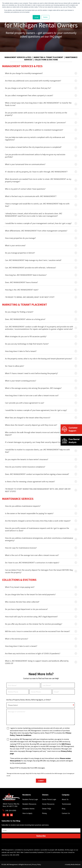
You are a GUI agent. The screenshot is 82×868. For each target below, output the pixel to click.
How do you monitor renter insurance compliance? (41, 467)
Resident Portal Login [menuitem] (30, 799)
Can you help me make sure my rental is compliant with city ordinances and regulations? (41, 138)
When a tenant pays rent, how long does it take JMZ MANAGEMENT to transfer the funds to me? (41, 104)
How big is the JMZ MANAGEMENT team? (41, 290)
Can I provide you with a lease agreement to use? (41, 403)
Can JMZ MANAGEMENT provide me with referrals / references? (41, 268)
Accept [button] (36, 17)
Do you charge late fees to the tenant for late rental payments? (41, 594)
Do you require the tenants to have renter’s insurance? (41, 459)
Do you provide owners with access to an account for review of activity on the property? (41, 114)
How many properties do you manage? (41, 238)
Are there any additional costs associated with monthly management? (41, 81)
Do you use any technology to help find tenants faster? (41, 344)
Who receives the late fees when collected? (41, 602)
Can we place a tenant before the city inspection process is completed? (41, 147)
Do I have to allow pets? (41, 366)
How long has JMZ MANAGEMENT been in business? (41, 275)
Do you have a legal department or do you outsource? (41, 609)
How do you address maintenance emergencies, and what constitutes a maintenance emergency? (41, 539)
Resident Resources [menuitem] (29, 804)
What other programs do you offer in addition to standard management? (41, 130)
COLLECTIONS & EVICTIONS (46, 60)
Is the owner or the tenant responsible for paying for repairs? (41, 513)
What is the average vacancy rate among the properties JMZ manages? (41, 388)
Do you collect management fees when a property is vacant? (41, 95)
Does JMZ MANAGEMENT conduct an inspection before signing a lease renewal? (41, 474)
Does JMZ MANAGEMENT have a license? (41, 282)
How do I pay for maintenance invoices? (41, 548)
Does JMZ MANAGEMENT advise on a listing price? (41, 319)
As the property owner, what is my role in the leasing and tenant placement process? (41, 359)
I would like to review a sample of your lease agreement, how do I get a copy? (41, 410)
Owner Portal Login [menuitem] (49, 799)
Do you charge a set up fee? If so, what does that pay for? (41, 88)
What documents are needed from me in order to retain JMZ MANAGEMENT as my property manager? (41, 180)
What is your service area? (41, 245)
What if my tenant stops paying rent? (41, 587)
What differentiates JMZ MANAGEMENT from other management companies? (41, 231)
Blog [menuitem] (64, 809)
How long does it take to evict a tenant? (41, 646)
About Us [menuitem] (65, 799)
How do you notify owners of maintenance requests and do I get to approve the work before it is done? (41, 529)
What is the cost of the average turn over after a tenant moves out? (41, 555)
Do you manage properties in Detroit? (41, 253)
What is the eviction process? (41, 639)
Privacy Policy (37, 864)
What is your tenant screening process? (41, 381)
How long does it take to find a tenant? (41, 351)
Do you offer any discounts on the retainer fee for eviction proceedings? (41, 624)
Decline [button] (45, 17)
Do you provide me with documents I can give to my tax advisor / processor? (41, 122)
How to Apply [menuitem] (27, 813)
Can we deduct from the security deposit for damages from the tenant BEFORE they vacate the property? (41, 571)
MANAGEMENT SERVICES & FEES (18, 57)
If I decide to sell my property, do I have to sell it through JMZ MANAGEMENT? (41, 172)
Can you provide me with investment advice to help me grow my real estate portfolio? (41, 156)
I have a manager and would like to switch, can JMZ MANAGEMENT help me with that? (41, 205)
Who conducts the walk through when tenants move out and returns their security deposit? (41, 434)
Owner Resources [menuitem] (48, 804)
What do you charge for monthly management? (41, 73)
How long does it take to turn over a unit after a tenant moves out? (41, 395)
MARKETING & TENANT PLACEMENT (48, 57)
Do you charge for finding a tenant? (41, 312)
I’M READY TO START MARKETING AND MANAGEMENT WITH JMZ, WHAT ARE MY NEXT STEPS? (41, 490)
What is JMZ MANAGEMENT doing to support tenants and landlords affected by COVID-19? (41, 662)
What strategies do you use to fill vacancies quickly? (41, 336)
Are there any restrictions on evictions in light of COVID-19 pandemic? (41, 653)
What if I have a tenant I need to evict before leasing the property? (41, 373)
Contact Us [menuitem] (66, 813)
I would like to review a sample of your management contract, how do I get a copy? (41, 223)
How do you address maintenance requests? (41, 506)
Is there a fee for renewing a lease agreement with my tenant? (41, 482)
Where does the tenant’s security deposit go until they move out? (41, 425)
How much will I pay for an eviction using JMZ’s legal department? (41, 617)
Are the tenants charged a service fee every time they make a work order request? (41, 521)
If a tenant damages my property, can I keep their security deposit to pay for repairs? (41, 442)
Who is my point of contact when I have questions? (41, 189)
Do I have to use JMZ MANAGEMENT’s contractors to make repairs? (41, 563)
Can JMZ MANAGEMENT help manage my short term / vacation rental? (41, 260)
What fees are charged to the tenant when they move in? (41, 418)
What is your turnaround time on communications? (41, 164)
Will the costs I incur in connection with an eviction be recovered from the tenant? (41, 631)
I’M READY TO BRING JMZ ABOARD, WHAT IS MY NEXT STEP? (41, 297)
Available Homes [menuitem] (28, 809)
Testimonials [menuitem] (66, 804)
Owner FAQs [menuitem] (47, 809)
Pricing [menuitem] (44, 813)
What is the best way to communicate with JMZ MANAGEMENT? (41, 196)
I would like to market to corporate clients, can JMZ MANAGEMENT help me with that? (41, 451)
